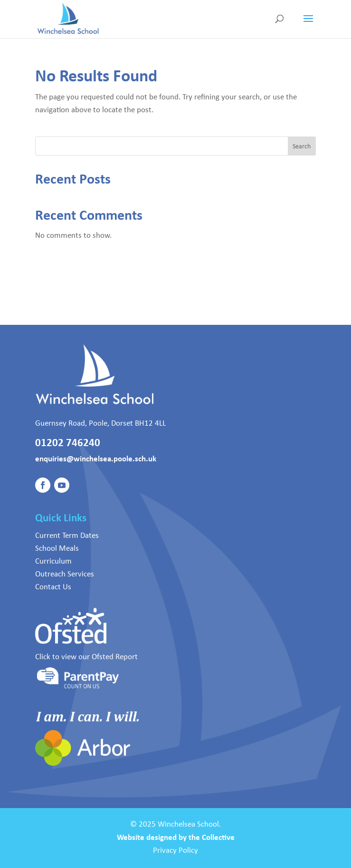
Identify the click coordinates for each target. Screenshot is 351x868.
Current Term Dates (67, 535)
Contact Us (53, 586)
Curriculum (53, 561)
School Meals (57, 548)
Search (302, 146)
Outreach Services (65, 574)
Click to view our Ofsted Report (86, 656)
